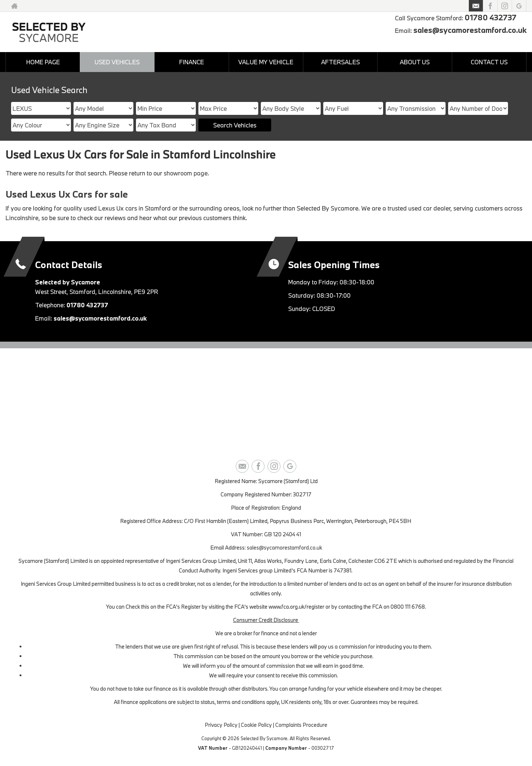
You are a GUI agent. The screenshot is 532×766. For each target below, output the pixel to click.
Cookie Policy (256, 725)
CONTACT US (489, 62)
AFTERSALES (340, 62)
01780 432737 (491, 17)
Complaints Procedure (301, 725)
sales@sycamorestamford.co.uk (470, 30)
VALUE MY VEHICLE (266, 62)
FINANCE (192, 62)
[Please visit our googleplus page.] (519, 6)
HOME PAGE (43, 62)
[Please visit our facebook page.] (490, 6)
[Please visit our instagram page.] (504, 6)
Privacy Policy (221, 725)
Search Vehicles (235, 125)
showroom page (186, 173)
